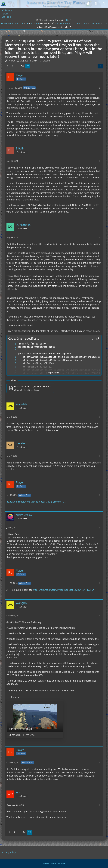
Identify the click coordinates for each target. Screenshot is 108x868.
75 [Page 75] (28, 66)
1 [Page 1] (13, 66)
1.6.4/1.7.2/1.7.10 (64, 23)
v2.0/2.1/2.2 (7, 23)
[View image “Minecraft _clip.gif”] (35, 719)
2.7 (32, 23)
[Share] (100, 66)
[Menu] (104, 4)
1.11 (98, 23)
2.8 (37, 23)
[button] (93, 339)
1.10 (92, 23)
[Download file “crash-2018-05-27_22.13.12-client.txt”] (30, 388)
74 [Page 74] (22, 66)
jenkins (67, 20)
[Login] (96, 4)
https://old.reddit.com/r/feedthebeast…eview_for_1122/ (62, 590)
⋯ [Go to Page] (17, 66)
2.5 (22, 23)
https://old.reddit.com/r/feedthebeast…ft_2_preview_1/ (35, 502)
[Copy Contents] (97, 339)
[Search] (88, 4)
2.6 (27, 23)
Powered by (54, 863)
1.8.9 (78, 23)
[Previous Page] (8, 66)
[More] (100, 88)
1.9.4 (85, 23)
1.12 (105, 23)
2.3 (16, 23)
